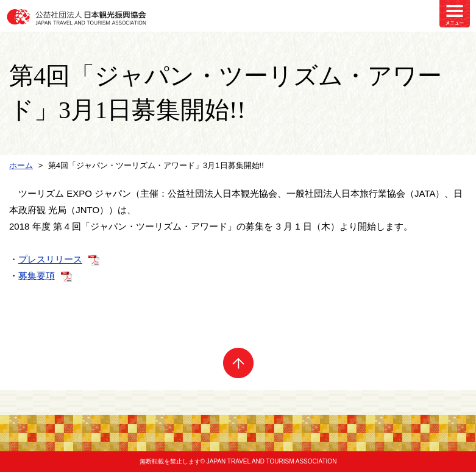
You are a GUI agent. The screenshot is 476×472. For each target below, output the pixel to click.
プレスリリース (50, 259)
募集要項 (37, 276)
